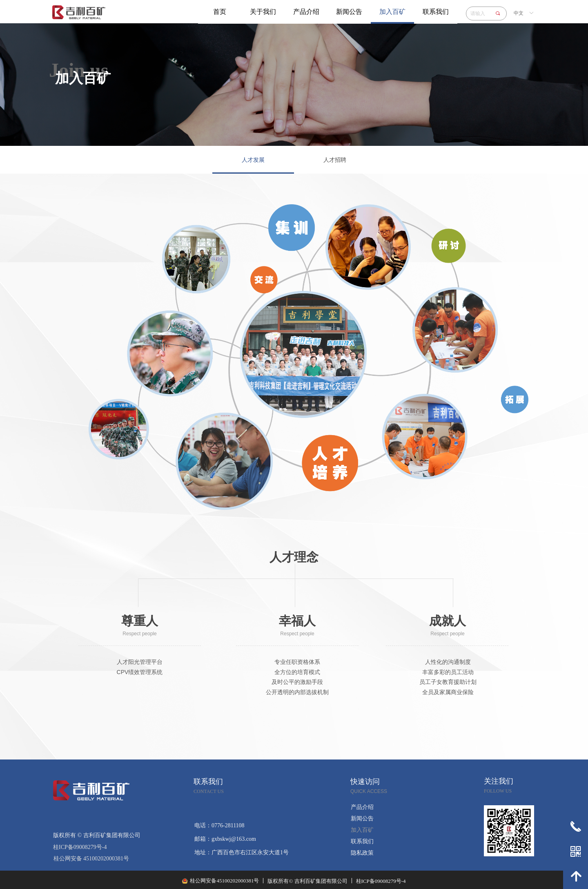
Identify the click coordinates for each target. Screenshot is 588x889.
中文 (519, 13)
